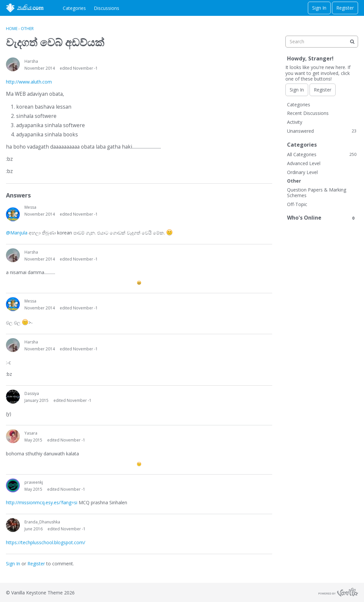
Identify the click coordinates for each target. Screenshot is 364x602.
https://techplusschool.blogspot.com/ (46, 542)
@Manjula (17, 233)
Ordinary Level (302, 172)
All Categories (322, 154)
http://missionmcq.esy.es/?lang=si (42, 502)
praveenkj (34, 482)
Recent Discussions (308, 113)
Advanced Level (304, 163)
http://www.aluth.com (29, 82)
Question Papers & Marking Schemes (317, 193)
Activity (295, 122)
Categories (74, 8)
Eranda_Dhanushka (42, 522)
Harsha (31, 61)
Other (294, 181)
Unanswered (322, 131)
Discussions (107, 8)
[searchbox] (322, 42)
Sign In (319, 8)
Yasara (31, 433)
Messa (30, 207)
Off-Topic (297, 204)
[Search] (352, 42)
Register (345, 8)
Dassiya (32, 393)
